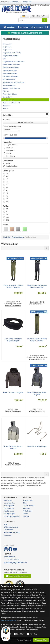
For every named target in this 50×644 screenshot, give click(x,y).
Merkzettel (30, 5)
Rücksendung (9, 508)
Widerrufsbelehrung (11, 527)
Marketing (33, 634)
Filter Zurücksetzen (25, 122)
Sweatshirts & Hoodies (11, 88)
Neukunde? (27, 2)
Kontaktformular (10, 557)
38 (7, 173)
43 (7, 185)
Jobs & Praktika (29, 506)
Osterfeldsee (28, 511)
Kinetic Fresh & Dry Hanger (37, 446)
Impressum (8, 535)
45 (7, 190)
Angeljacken (7, 50)
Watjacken (7, 106)
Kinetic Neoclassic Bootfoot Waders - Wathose (13, 286)
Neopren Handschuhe (11, 68)
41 (7, 179)
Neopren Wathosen (10, 70)
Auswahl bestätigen (24, 640)
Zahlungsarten (9, 506)
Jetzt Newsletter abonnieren (17, 576)
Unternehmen (28, 500)
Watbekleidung (8, 100)
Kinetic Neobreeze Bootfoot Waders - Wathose (37, 286)
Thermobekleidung (10, 94)
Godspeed (10, 150)
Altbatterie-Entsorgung (12, 532)
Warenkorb (43, 5)
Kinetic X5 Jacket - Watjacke (13, 393)
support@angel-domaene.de (15, 563)
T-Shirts (6, 91)
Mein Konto (17, 5)
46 (7, 193)
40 (7, 176)
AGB (6, 524)
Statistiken (20, 634)
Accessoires (7, 44)
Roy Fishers (11, 156)
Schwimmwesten (9, 85)
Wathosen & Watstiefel (11, 103)
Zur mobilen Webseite (12, 516)
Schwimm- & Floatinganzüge (14, 82)
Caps (5, 59)
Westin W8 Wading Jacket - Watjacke (37, 394)
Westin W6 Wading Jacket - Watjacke (13, 447)
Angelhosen (7, 47)
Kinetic (9, 153)
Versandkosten (9, 503)
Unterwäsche (8, 97)
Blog (25, 503)
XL (7, 214)
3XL (8, 220)
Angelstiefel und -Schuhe (12, 53)
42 (7, 182)
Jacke (8, 163)
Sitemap (26, 516)
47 (7, 196)
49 (7, 202)
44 (7, 187)
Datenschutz (8, 530)
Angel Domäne (12, 145)
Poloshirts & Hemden (11, 76)
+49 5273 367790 (12, 559)
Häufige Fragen (10, 514)
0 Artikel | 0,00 (39, 16)
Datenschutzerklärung (8, 620)
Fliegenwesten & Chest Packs (14, 62)
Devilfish (10, 148)
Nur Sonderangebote (13, 126)
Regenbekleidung (9, 79)
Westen (6, 109)
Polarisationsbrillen (10, 73)
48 (7, 199)
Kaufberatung (9, 511)
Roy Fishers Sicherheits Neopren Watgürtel (13, 340)
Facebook (27, 508)
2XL (8, 217)
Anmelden (14, 2)
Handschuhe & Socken (11, 65)
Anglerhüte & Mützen (11, 56)
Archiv (26, 514)
